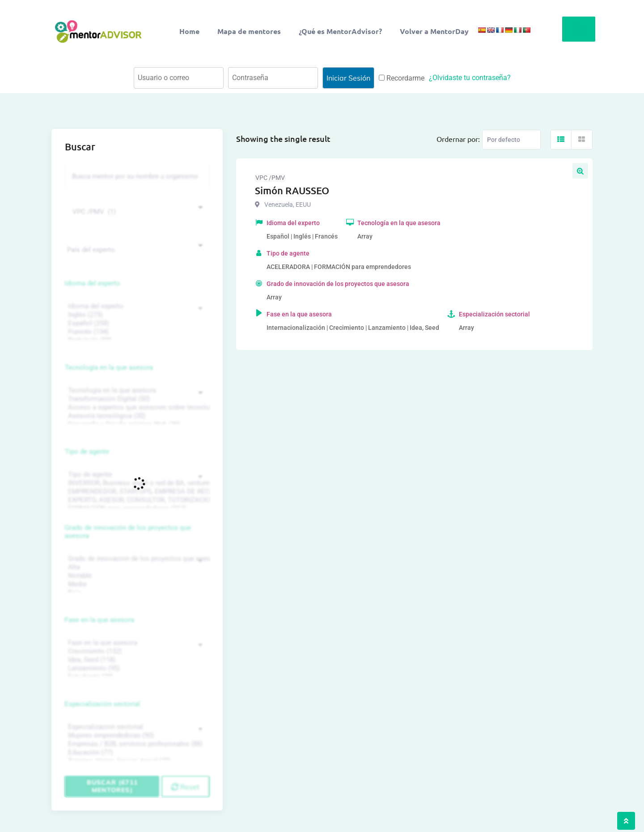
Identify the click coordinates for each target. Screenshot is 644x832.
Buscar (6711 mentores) (112, 786)
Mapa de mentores (249, 31)
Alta (136, 567)
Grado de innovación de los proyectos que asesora (128, 532)
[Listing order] (511, 140)
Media (136, 584)
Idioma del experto (93, 283)
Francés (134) (136, 332)
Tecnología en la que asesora (109, 367)
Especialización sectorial (102, 704)
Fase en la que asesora (100, 620)
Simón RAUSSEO (292, 190)
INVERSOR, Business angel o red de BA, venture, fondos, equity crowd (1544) (136, 483)
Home (189, 31)
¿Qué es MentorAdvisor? (340, 31)
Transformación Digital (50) (136, 399)
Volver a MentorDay (434, 31)
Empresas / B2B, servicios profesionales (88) (136, 744)
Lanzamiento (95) (136, 668)
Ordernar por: (458, 139)
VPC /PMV (270, 178)
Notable (136, 576)
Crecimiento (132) (136, 651)
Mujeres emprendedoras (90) (136, 736)
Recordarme (402, 78)
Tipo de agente (87, 452)
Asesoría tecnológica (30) (136, 416)
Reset (185, 787)
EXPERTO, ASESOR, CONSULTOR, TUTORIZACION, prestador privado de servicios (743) (136, 500)
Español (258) (136, 323)
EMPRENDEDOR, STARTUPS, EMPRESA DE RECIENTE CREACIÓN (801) (136, 492)
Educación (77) (136, 753)
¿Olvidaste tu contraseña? (470, 78)
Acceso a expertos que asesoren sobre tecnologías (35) (136, 407)
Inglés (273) (136, 315)
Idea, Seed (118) (136, 660)
